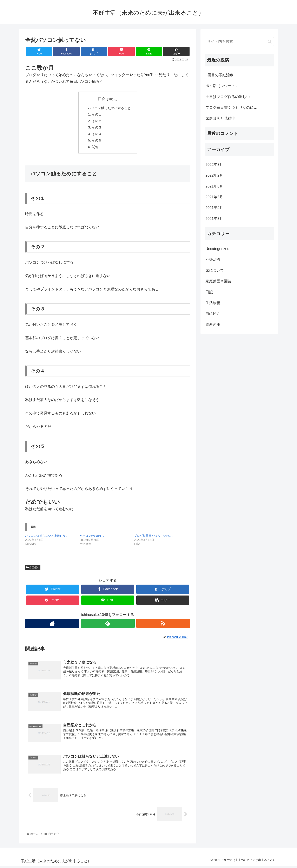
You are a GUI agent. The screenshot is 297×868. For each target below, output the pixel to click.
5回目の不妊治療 (219, 75)
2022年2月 (214, 175)
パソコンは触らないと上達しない (47, 537)
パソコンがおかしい (93, 537)
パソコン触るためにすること (109, 108)
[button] (270, 42)
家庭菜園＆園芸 (218, 281)
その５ (97, 142)
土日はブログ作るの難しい (228, 97)
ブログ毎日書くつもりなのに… (154, 537)
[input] (239, 42)
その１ (97, 115)
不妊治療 (213, 259)
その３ (97, 128)
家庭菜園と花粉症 (220, 118)
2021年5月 (214, 197)
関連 (95, 148)
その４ (97, 135)
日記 (209, 292)
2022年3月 (214, 165)
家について (215, 270)
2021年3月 (214, 219)
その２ (97, 121)
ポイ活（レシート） (222, 86)
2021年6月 (214, 186)
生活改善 (213, 303)
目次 (102, 99)
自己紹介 (33, 569)
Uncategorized (217, 249)
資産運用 (213, 324)
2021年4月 (214, 208)
